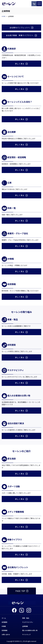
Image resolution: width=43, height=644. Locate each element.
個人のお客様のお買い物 (30, 630)
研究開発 (4, 622)
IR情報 (4, 626)
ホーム (4, 618)
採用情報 (4, 630)
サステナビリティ (28, 622)
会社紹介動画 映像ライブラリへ (21, 35)
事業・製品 (26, 618)
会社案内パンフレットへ (21, 28)
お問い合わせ (6, 634)
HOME (4, 16)
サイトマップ (26, 634)
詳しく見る (21, 64)
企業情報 (25, 626)
